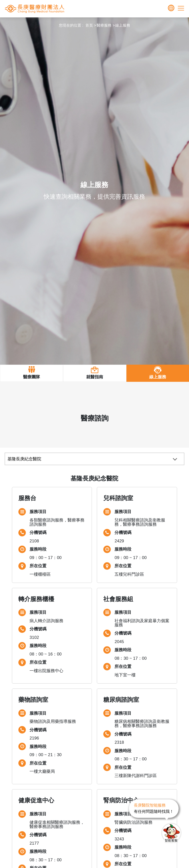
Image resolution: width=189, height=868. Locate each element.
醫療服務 (104, 25)
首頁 (89, 25)
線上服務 (123, 25)
